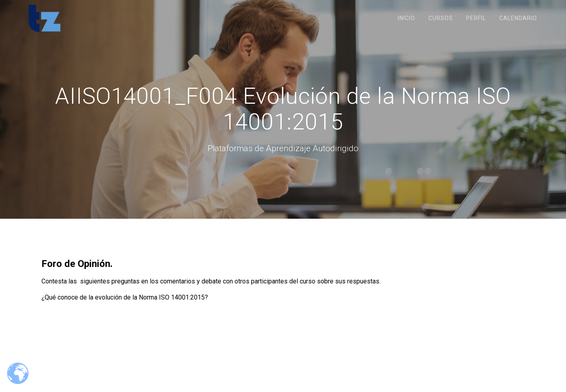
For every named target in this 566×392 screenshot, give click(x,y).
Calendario (518, 18)
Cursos (441, 18)
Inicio (406, 18)
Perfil (476, 18)
